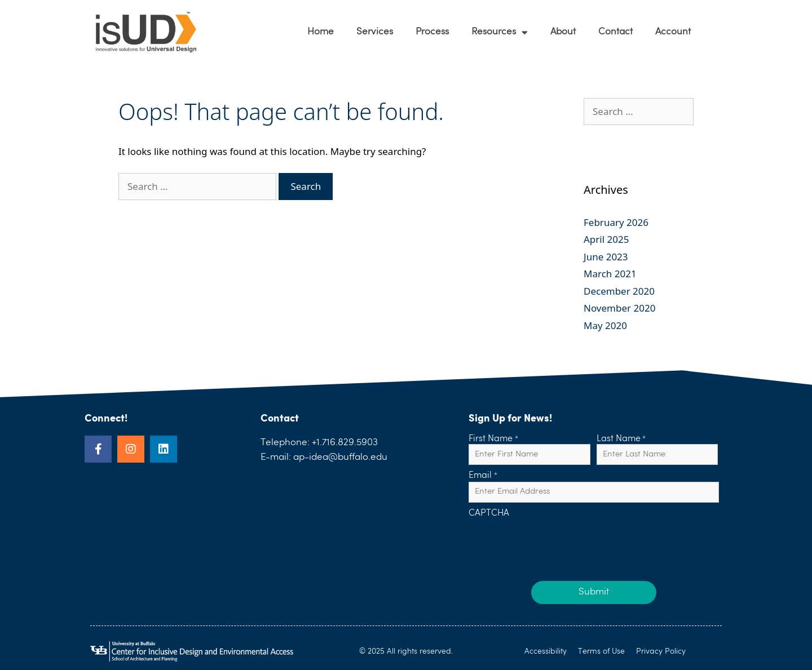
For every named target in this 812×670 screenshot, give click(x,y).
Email (483, 476)
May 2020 (605, 325)
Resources (500, 32)
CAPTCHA (489, 514)
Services (375, 32)
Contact (615, 32)
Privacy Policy (661, 651)
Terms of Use (601, 651)
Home (321, 32)
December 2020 (619, 291)
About (563, 32)
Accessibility (546, 651)
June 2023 (606, 257)
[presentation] (554, 541)
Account (673, 32)
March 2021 (610, 274)
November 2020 (619, 308)
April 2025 (606, 239)
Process (432, 32)
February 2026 (616, 222)
